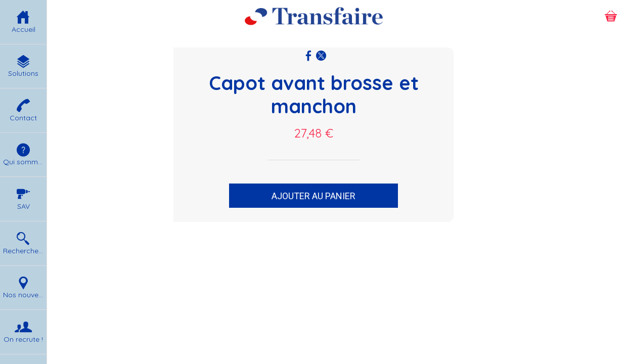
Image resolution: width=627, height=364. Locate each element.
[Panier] (611, 16)
